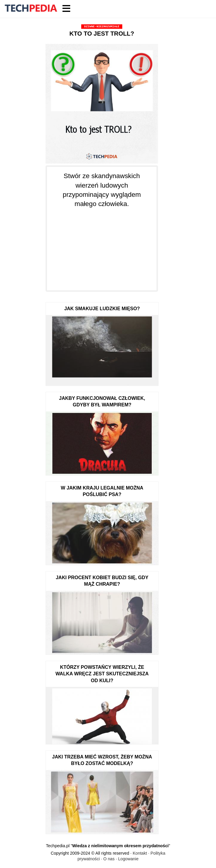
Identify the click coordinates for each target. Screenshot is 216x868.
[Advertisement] (102, 246)
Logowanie (128, 859)
